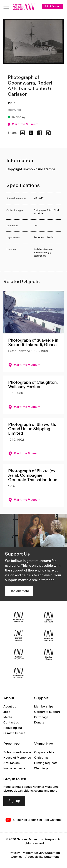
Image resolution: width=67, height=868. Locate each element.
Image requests (14, 768)
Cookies (17, 857)
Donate (39, 723)
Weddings (41, 768)
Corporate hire (44, 752)
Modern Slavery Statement (41, 853)
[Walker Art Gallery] (18, 654)
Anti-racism (12, 763)
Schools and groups (17, 752)
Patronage (41, 717)
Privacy (15, 853)
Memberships (44, 707)
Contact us (11, 723)
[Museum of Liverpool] (18, 617)
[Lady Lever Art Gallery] (18, 673)
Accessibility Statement (42, 857)
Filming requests (46, 763)
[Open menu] (6, 7)
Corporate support (47, 712)
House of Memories (17, 758)
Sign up (14, 801)
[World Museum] (49, 617)
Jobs (7, 712)
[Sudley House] (49, 654)
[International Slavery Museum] (18, 636)
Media (8, 717)
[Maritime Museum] (49, 636)
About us (10, 707)
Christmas (41, 758)
